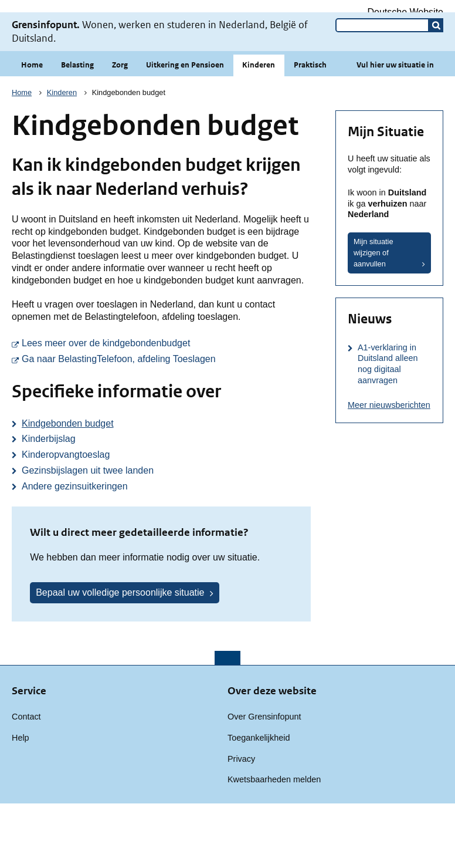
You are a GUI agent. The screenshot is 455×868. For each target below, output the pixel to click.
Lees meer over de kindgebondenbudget (166, 407)
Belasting (77, 129)
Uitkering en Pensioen (185, 129)
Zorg (120, 129)
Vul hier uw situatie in (395, 129)
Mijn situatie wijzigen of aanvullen (373, 317)
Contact (26, 781)
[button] (436, 90)
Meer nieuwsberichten (389, 470)
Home (32, 129)
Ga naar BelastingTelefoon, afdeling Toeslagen (166, 423)
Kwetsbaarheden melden (274, 844)
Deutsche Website (405, 12)
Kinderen (259, 129)
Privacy (241, 823)
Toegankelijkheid (259, 802)
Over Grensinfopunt (264, 781)
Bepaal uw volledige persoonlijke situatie (120, 657)
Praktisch (310, 129)
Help (21, 802)
